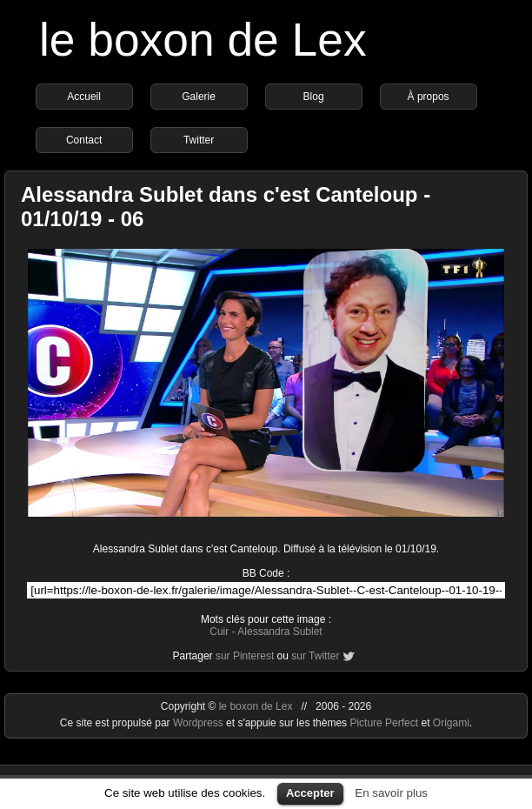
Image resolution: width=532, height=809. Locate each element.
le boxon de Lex (203, 40)
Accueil (84, 97)
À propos (429, 97)
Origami (451, 723)
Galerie (199, 97)
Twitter (199, 140)
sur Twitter (315, 656)
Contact (84, 140)
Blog (314, 97)
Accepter (310, 793)
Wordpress (199, 723)
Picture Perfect (384, 723)
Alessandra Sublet (279, 632)
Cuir (219, 632)
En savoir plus (391, 793)
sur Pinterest (245, 656)
